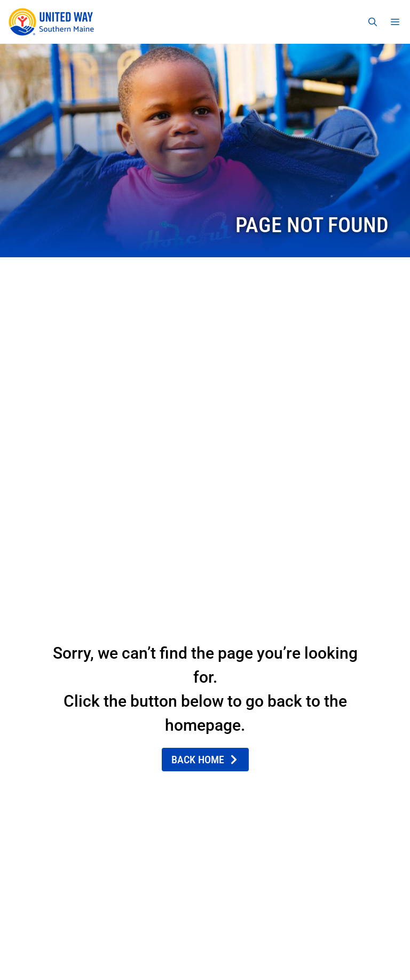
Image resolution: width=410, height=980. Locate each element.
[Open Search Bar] (373, 22)
